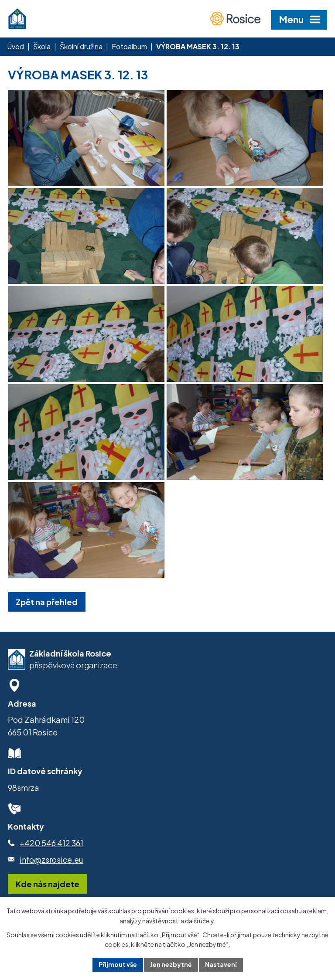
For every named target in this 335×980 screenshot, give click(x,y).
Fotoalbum (129, 46)
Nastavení (221, 964)
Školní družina (81, 46)
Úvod (15, 46)
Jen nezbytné (171, 964)
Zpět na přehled (47, 602)
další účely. (200, 921)
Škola (42, 46)
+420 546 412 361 (51, 843)
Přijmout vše (118, 964)
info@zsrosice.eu (51, 859)
